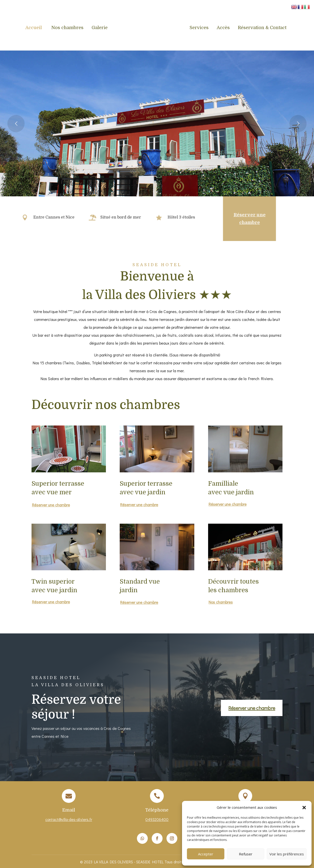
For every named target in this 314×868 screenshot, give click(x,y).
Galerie (100, 28)
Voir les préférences (287, 854)
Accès (223, 28)
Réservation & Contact (262, 28)
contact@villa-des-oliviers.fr (69, 819)
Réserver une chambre (234, 219)
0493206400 (157, 819)
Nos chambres (67, 28)
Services (199, 28)
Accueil (34, 28)
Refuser (246, 854)
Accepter (206, 854)
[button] (304, 808)
